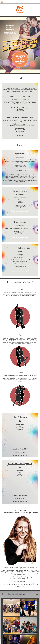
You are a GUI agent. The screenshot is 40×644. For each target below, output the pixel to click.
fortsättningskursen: (17, 124)
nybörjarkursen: (17, 123)
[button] (38, 2)
